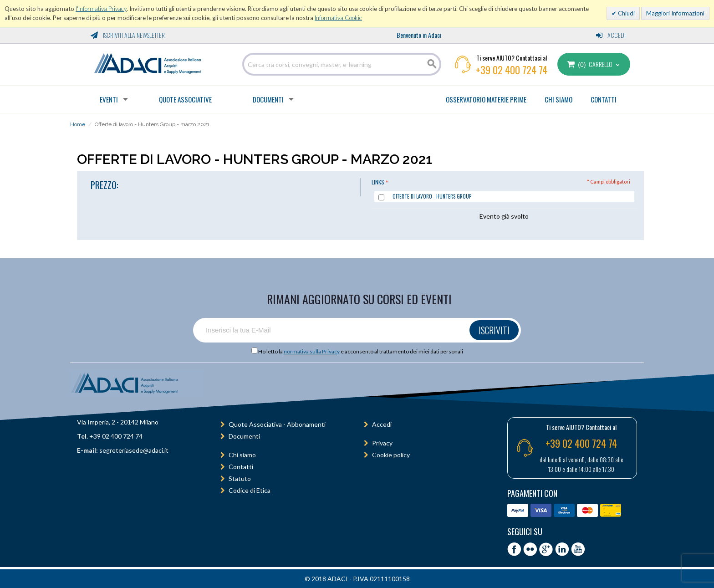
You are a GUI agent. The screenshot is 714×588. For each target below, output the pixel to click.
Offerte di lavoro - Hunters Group (432, 196)
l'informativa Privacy (101, 9)
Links (378, 182)
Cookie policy (391, 455)
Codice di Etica (250, 490)
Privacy (382, 443)
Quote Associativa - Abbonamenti (277, 424)
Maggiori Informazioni (675, 13)
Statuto (240, 478)
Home (78, 124)
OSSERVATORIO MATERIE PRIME (486, 99)
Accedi (611, 35)
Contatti (241, 467)
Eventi (109, 99)
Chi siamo (242, 455)
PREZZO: (105, 185)
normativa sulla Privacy (312, 351)
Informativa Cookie (338, 18)
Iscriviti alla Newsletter (128, 35)
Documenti (268, 99)
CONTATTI (604, 99)
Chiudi (626, 13)
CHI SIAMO (558, 99)
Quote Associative (185, 99)
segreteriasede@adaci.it (134, 450)
